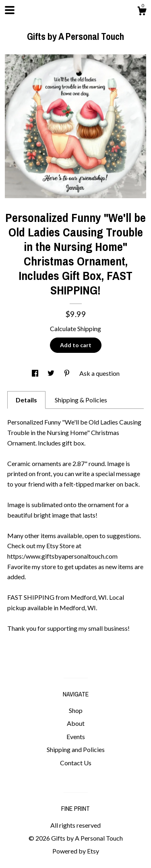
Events (76, 736)
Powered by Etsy (76, 851)
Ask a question (99, 373)
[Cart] (142, 12)
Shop (76, 710)
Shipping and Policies (76, 749)
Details (26, 400)
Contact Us (76, 763)
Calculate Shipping (75, 328)
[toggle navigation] (10, 10)
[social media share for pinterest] (67, 373)
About (76, 723)
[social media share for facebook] (36, 373)
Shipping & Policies (81, 400)
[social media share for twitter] (52, 373)
